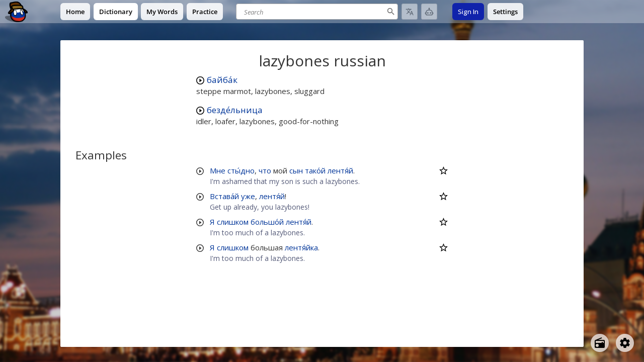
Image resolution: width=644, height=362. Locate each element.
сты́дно (241, 170)
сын (296, 170)
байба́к (222, 80)
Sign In (468, 12)
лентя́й (340, 170)
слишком (233, 222)
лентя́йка (301, 247)
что (265, 170)
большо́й (267, 222)
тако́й (315, 170)
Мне (218, 170)
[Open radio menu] (600, 343)
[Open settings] (625, 343)
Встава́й (224, 196)
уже (248, 196)
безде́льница (235, 110)
